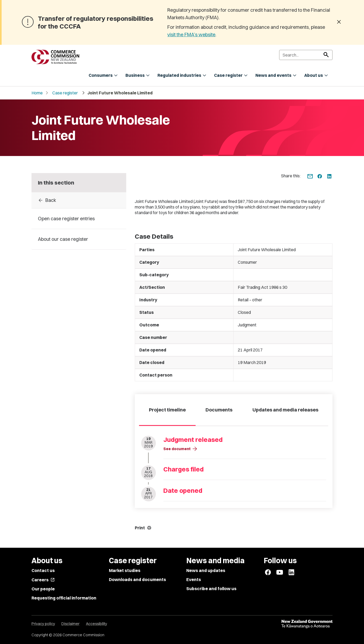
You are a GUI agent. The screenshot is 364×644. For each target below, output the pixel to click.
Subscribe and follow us (211, 589)
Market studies (125, 570)
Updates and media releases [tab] (285, 410)
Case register (65, 93)
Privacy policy (43, 624)
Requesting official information (64, 598)
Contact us (43, 570)
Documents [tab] (219, 410)
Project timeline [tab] (167, 410)
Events (194, 579)
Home (37, 93)
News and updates (206, 570)
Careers (43, 580)
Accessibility (96, 624)
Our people (43, 589)
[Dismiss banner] (339, 22)
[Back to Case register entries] (79, 200)
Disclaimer (70, 624)
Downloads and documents (137, 579)
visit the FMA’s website (191, 35)
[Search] (306, 55)
